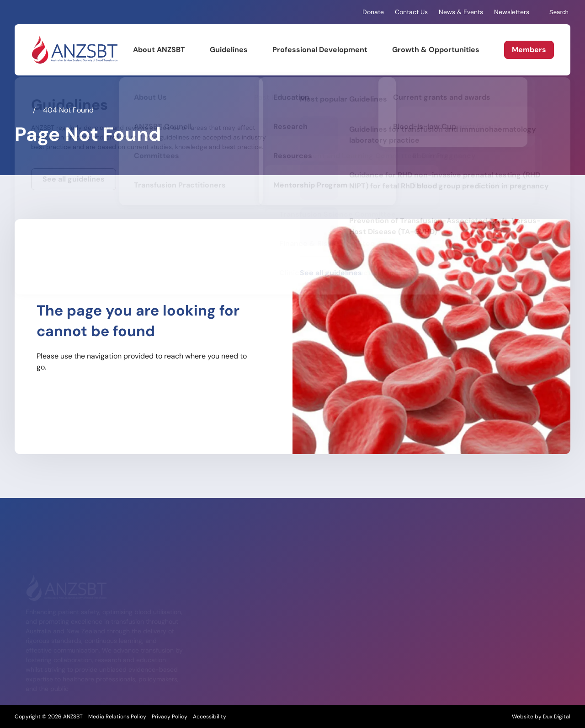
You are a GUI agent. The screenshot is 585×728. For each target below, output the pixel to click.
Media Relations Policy (117, 717)
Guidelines (229, 50)
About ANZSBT (159, 50)
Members (529, 50)
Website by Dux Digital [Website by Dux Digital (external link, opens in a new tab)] (541, 717)
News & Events (461, 12)
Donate (373, 12)
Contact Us (411, 12)
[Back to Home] (74, 50)
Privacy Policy (170, 717)
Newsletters (512, 12)
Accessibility (210, 717)
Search (554, 12)
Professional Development (320, 50)
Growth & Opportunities (436, 50)
